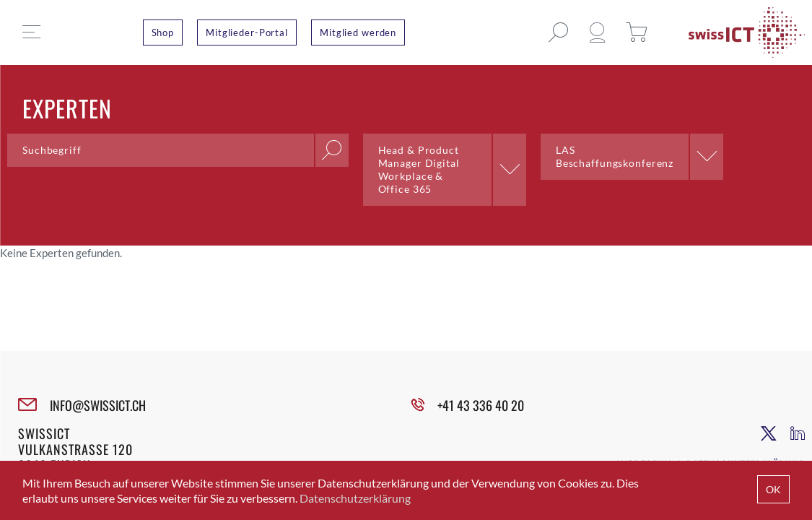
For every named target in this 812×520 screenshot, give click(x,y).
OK (773, 489)
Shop (163, 32)
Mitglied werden (358, 32)
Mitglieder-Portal (247, 32)
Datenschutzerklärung (355, 498)
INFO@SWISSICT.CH (98, 405)
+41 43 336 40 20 (481, 405)
